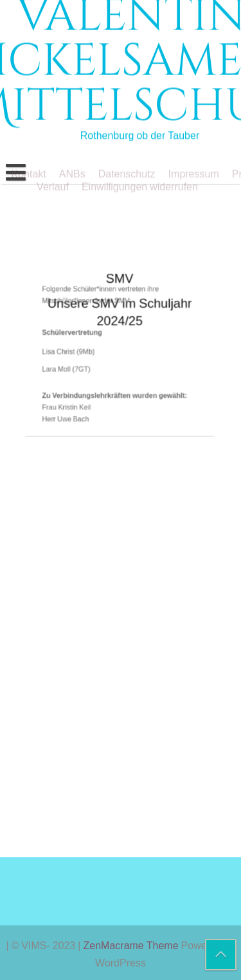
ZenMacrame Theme (132, 945)
